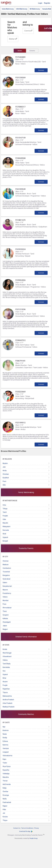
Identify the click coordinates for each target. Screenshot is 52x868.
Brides (20, 51)
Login (40, 3)
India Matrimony (8, 9)
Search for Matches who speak (12, 28)
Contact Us (17, 828)
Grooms (32, 51)
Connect (41, 70)
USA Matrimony (22, 9)
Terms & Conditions (27, 828)
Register (47, 3)
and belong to (28, 23)
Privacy (37, 828)
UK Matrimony (35, 9)
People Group (33, 838)
